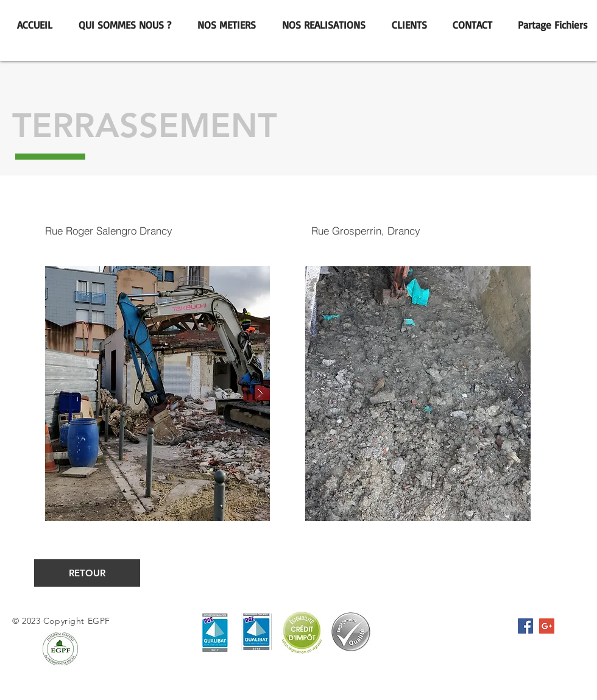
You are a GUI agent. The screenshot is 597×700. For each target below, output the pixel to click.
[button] (157, 394)
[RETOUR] (87, 573)
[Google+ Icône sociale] (547, 626)
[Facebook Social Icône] (525, 626)
